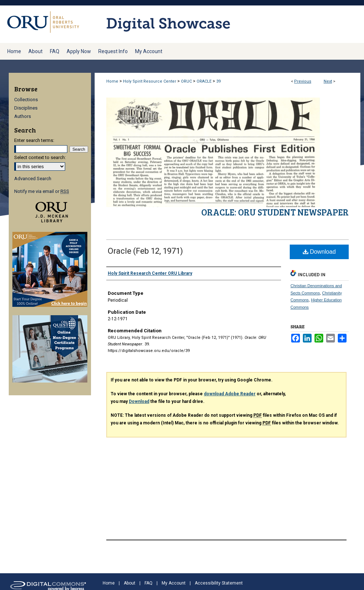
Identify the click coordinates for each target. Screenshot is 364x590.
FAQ (149, 583)
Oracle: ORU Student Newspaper (275, 212)
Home (112, 81)
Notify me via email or (42, 191)
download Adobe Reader (230, 394)
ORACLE (204, 81)
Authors (23, 116)
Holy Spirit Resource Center (150, 81)
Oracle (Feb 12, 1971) (145, 251)
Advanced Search (33, 179)
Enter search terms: (34, 140)
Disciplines (26, 108)
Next (328, 81)
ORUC (186, 81)
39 (218, 81)
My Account (174, 583)
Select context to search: (40, 157)
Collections (26, 100)
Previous (303, 81)
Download (319, 252)
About (130, 583)
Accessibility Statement (219, 583)
